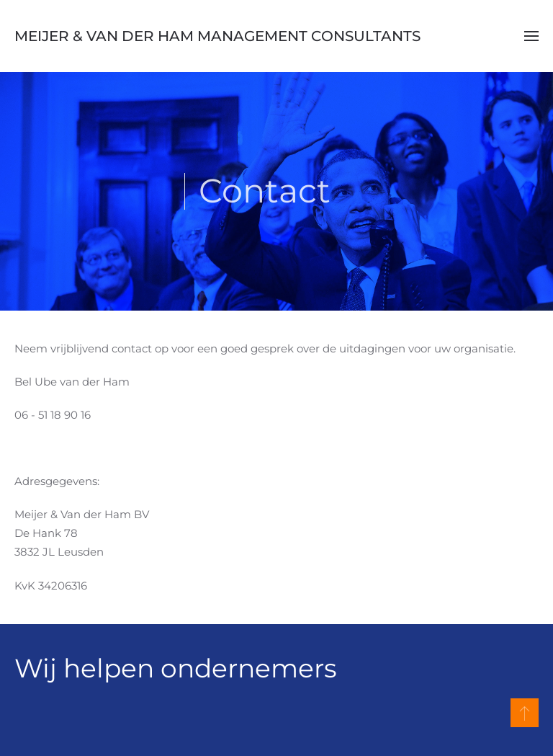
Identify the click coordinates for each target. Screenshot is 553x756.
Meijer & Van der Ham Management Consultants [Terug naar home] (217, 36)
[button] (531, 36)
